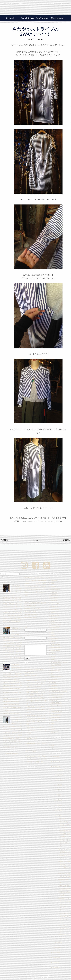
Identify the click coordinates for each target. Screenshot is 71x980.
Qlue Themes (26, 978)
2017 (55, 952)
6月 (58, 800)
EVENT (53, 636)
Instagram (51, 4)
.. (51, 577)
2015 (55, 962)
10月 (58, 780)
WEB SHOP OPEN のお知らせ (17, 668)
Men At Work (31, 756)
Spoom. (53, 709)
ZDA (52, 726)
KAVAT (53, 659)
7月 (58, 795)
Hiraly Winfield (55, 645)
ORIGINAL (54, 685)
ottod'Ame (54, 688)
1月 (58, 947)
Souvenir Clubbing (56, 706)
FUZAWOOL (55, 639)
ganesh (53, 642)
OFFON (53, 682)
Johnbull (10, 18)
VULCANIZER (55, 718)
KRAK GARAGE (56, 665)
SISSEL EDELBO (56, 703)
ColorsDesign (31, 743)
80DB (52, 583)
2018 (55, 767)
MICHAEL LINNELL (57, 677)
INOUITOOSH (55, 650)
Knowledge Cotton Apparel (59, 662)
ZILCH (53, 729)
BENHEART (55, 595)
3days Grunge (31, 716)
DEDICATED (55, 615)
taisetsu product (56, 715)
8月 (58, 790)
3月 (58, 815)
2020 (55, 757)
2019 (55, 762)
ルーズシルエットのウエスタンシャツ (64, 928)
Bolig (28, 707)
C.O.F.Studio (55, 604)
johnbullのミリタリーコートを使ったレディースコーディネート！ (64, 904)
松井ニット (54, 732)
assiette (40, 39)
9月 (58, 785)
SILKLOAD (54, 700)
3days (28, 680)
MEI (52, 674)
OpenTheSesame (32, 689)
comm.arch (54, 607)
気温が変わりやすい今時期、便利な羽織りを (64, 834)
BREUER (54, 601)
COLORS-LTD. (29, 672)
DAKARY (54, 612)
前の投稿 (67, 540)
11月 (58, 775)
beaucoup (54, 592)
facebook (39, 4)
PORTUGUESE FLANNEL (59, 691)
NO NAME (54, 680)
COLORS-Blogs (8, 11)
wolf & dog (54, 720)
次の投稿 (4, 540)
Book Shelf (54, 598)
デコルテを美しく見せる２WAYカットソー (64, 825)
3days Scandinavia (33, 698)
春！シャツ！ (63, 818)
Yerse (52, 723)
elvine (53, 633)
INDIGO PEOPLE (56, 648)
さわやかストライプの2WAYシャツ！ (35, 32)
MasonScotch (58, 18)
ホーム (35, 540)
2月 (58, 942)
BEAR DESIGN (56, 589)
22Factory (54, 580)
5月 (58, 805)
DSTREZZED (55, 627)
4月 (58, 810)
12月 (58, 770)
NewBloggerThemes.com (48, 978)
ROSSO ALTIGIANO (57, 694)
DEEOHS (54, 618)
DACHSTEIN (55, 610)
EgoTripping (42, 18)
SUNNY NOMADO (57, 712)
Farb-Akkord (30, 727)
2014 (55, 967)
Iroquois (53, 653)
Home (21, 4)
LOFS (53, 668)
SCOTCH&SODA (56, 697)
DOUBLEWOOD (56, 624)
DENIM (53, 621)
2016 (55, 957)
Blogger (15, 753)
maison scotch (55, 671)
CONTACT (63, 4)
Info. (29, 4)
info (52, 748)
